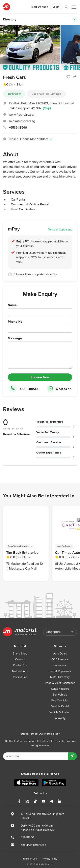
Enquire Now (40, 377)
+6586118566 (18, 128)
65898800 (27, 837)
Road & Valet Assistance (60, 683)
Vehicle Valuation (60, 712)
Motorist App (20, 671)
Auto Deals (60, 654)
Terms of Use (30, 859)
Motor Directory (60, 677)
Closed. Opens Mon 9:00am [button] (28, 139)
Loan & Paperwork (60, 671)
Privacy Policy (50, 859)
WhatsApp (59, 389)
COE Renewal (60, 659)
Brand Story (20, 654)
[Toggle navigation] (75, 19)
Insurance (60, 665)
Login (56, 7)
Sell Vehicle (40, 7)
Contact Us (20, 665)
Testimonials (20, 677)
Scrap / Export (60, 689)
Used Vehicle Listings (46, 94)
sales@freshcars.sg (22, 121)
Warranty (60, 718)
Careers (20, 659)
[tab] (40, 139)
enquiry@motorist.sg (33, 845)
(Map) (47, 108)
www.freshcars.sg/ (21, 115)
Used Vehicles (60, 700)
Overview (14, 94)
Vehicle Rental (60, 706)
